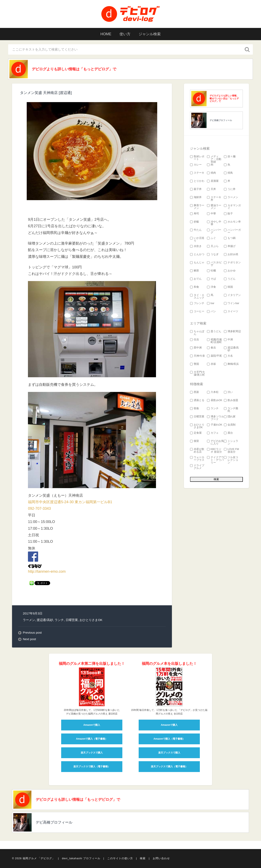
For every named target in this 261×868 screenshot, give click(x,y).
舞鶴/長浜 (231, 364)
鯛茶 (195, 271)
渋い (228, 392)
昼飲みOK (215, 400)
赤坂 (211, 364)
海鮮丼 (196, 197)
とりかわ (197, 181)
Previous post (32, 633)
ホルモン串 (232, 222)
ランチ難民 (231, 410)
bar (211, 303)
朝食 (195, 409)
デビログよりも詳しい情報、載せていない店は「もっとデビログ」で (224, 98)
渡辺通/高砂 (45, 620)
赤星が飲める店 (197, 451)
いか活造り (197, 239)
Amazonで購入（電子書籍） (92, 739)
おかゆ (230, 271)
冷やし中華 (214, 223)
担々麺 (230, 157)
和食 (195, 287)
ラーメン (29, 620)
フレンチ (197, 303)
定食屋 (196, 433)
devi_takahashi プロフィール (81, 859)
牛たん (196, 230)
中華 (211, 214)
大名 (228, 356)
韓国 (228, 287)
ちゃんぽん (197, 333)
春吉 (211, 348)
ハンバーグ (214, 231)
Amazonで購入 (92, 725)
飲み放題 (231, 400)
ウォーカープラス (197, 459)
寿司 (195, 214)
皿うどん (214, 331)
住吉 (195, 340)
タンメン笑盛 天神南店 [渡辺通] (46, 93)
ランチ (59, 620)
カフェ (213, 433)
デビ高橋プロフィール (221, 120)
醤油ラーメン (214, 207)
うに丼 (230, 189)
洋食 (211, 287)
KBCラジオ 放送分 (215, 451)
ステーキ (197, 173)
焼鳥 (228, 173)
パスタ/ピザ (215, 264)
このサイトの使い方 (120, 859)
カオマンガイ (232, 207)
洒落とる (197, 400)
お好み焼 (231, 254)
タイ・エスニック (197, 297)
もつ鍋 (230, 238)
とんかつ (197, 254)
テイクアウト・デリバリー (215, 460)
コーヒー (197, 312)
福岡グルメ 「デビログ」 (39, 859)
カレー (196, 165)
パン (211, 312)
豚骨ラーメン (197, 207)
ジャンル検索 (150, 34)
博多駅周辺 (232, 331)
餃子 (228, 214)
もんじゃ (197, 263)
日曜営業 (72, 620)
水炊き (196, 246)
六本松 (213, 392)
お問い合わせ (161, 859)
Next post (29, 639)
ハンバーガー (232, 231)
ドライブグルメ (197, 467)
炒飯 (195, 222)
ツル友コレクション (231, 460)
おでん (196, 279)
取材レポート (197, 158)
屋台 (228, 433)
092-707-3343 (39, 508)
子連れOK (215, 425)
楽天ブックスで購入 (92, 753)
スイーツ (231, 312)
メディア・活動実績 (214, 159)
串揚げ (230, 246)
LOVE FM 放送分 (231, 451)
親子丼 (196, 189)
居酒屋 (213, 181)
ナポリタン (232, 263)
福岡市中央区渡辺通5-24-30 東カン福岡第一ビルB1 (70, 502)
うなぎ (213, 254)
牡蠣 (211, 271)
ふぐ (211, 238)
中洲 (228, 340)
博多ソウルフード (215, 418)
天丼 (211, 189)
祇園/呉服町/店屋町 (215, 341)
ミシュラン (231, 442)
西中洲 (196, 348)
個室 (195, 441)
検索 (143, 859)
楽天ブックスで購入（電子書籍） (92, 767)
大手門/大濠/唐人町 (198, 374)
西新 (195, 392)
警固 (195, 364)
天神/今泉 (198, 356)
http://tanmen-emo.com (47, 572)
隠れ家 (230, 417)
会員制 (230, 425)
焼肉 (211, 173)
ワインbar (232, 303)
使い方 (125, 34)
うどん (230, 279)
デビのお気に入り (215, 442)
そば (211, 279)
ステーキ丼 (214, 199)
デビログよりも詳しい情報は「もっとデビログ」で (74, 69)
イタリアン (232, 295)
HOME (106, 34)
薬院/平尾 (215, 356)
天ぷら (213, 246)
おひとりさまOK (91, 620)
